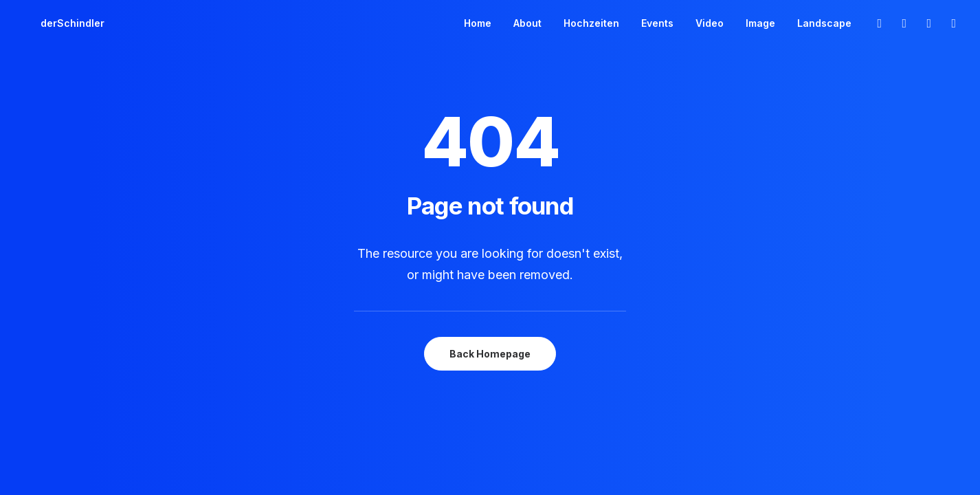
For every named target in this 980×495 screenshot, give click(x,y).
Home (478, 23)
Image (760, 23)
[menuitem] (478, 23)
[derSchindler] (56, 23)
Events (657, 23)
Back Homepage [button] (490, 354)
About (527, 23)
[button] (879, 23)
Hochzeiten (591, 23)
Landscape (824, 23)
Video (710, 23)
